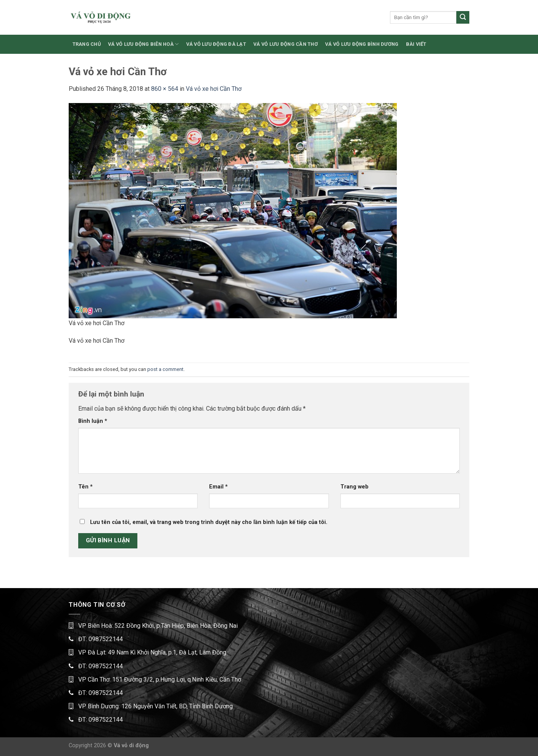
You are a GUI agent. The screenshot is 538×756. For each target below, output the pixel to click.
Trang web (354, 487)
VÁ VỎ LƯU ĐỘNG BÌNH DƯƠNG (362, 44)
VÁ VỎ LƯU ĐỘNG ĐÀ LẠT (216, 44)
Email (218, 487)
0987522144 (106, 639)
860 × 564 (165, 89)
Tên (85, 487)
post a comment (165, 369)
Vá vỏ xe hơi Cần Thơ (214, 89)
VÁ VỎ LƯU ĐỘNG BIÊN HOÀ (143, 44)
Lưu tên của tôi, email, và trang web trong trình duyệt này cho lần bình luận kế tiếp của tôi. (209, 522)
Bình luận (93, 421)
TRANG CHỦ (87, 44)
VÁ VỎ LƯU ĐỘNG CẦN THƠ (286, 44)
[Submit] (463, 18)
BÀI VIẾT (416, 44)
